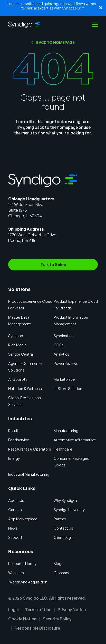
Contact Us (63, 528)
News (13, 528)
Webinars (16, 573)
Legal (13, 610)
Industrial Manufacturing (29, 474)
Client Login (64, 537)
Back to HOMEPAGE (55, 42)
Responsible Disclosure (37, 628)
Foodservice (19, 440)
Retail (13, 431)
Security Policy (57, 619)
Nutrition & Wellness (25, 389)
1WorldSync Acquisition (28, 582)
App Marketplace (23, 519)
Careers (15, 510)
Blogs (59, 564)
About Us (16, 500)
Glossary (61, 573)
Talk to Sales (53, 265)
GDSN (59, 345)
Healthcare (63, 449)
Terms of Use (38, 610)
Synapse (16, 336)
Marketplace (64, 379)
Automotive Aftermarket (75, 440)
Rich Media (17, 345)
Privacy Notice (72, 610)
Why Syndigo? (66, 500)
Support (15, 537)
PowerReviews (66, 363)
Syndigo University (69, 510)
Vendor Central (21, 354)
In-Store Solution (68, 389)
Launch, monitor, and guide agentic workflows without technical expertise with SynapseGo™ (53, 6)
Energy (14, 458)
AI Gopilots (18, 379)
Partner (60, 519)
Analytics (61, 354)
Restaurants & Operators (30, 449)
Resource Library (22, 564)
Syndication (64, 336)
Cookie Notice (22, 619)
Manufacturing (66, 431)
